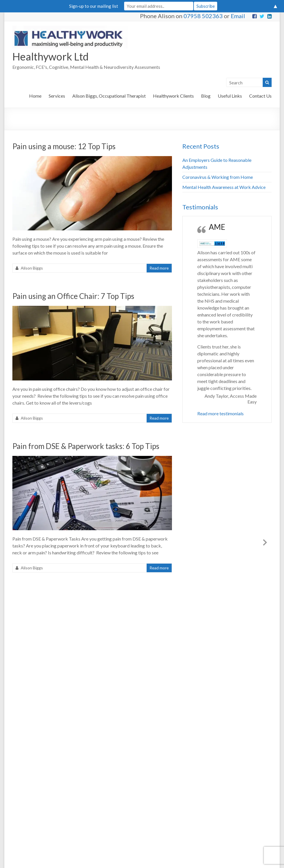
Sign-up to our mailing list (94, 6)
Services (57, 96)
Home (35, 96)
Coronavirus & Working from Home (218, 177)
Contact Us (260, 96)
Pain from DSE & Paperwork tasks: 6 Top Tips (86, 446)
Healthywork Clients (173, 96)
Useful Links (230, 96)
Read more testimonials (220, 413)
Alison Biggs (32, 268)
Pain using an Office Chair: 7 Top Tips (73, 296)
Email (238, 16)
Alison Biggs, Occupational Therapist (109, 96)
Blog (206, 96)
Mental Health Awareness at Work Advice (224, 187)
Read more (159, 268)
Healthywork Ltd (51, 56)
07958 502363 (203, 16)
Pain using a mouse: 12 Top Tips (64, 146)
